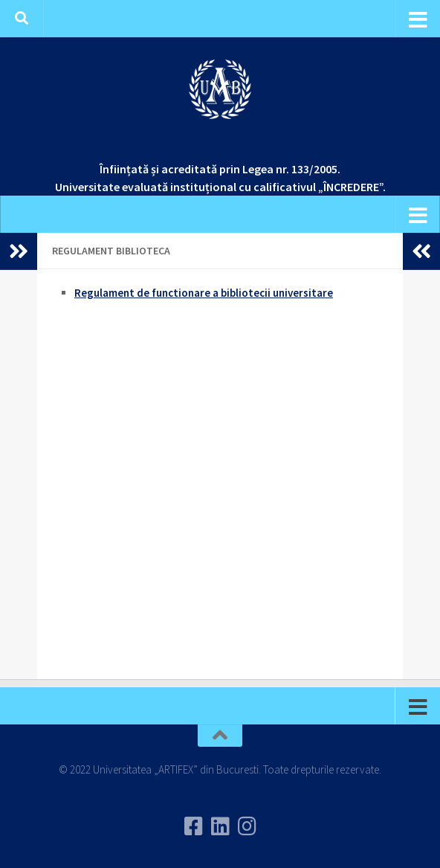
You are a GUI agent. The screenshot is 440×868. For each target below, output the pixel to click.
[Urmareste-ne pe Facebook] (193, 826)
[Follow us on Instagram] (247, 826)
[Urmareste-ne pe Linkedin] (220, 826)
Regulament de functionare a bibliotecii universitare (204, 293)
